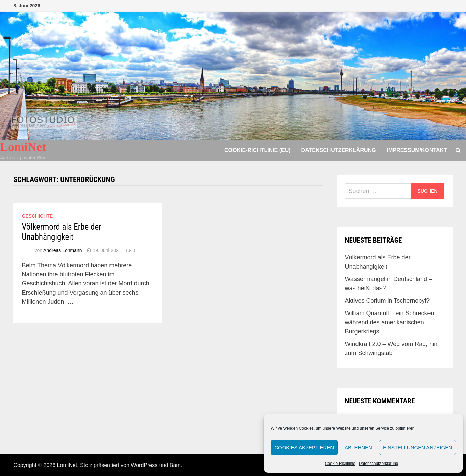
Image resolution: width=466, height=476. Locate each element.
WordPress (144, 465)
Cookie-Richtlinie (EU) (257, 150)
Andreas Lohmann (63, 250)
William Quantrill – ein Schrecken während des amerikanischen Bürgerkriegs (390, 322)
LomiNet (23, 147)
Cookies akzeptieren (304, 447)
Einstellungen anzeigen (418, 447)
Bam (175, 465)
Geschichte (37, 216)
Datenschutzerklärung (379, 464)
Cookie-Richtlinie (340, 464)
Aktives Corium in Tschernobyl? (387, 301)
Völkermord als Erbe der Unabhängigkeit (61, 232)
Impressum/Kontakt (417, 150)
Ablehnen (358, 447)
